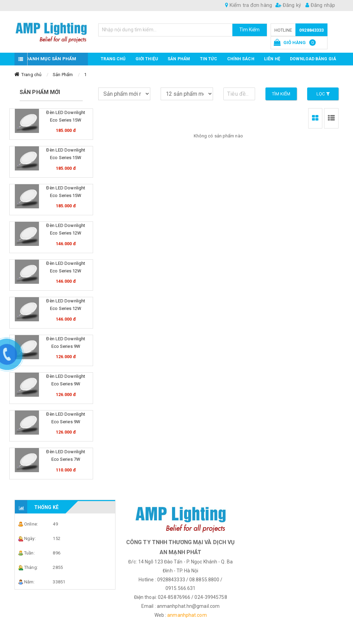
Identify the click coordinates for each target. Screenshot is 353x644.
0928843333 (311, 30)
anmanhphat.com (187, 615)
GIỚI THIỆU (147, 59)
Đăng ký (288, 5)
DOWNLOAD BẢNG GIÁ (313, 59)
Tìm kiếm (281, 94)
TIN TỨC (209, 59)
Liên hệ (272, 59)
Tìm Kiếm (250, 30)
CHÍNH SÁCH (241, 59)
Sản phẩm (179, 59)
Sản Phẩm (63, 75)
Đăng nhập (320, 5)
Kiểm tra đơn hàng (249, 5)
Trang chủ (113, 59)
